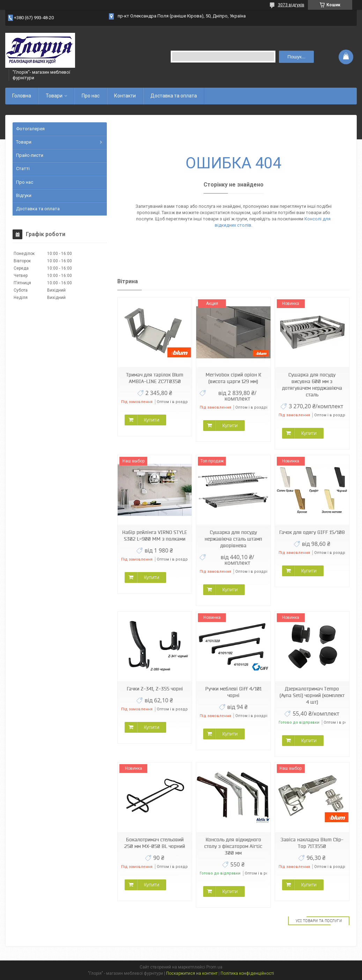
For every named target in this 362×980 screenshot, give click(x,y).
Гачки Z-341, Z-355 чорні (155, 689)
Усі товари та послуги (319, 921)
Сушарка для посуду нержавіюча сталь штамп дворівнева (233, 539)
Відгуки (24, 195)
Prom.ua (214, 967)
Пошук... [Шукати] (297, 57)
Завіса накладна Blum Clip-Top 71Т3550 (312, 843)
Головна (22, 96)
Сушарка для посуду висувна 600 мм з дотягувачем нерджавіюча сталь (312, 385)
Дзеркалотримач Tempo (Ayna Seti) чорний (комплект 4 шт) (312, 695)
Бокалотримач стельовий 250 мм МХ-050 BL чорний (155, 843)
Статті (23, 169)
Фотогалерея (30, 129)
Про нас (91, 96)
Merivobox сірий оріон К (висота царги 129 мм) (233, 378)
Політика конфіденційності (247, 973)
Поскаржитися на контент (192, 973)
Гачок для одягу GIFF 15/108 (312, 532)
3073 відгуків (291, 5)
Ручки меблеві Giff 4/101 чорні (233, 692)
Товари (54, 96)
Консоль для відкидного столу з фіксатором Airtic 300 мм (233, 846)
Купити (152, 420)
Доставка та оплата (174, 96)
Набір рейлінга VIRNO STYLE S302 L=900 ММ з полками (155, 536)
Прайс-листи (30, 155)
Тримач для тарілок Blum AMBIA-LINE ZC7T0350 (155, 378)
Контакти (125, 96)
